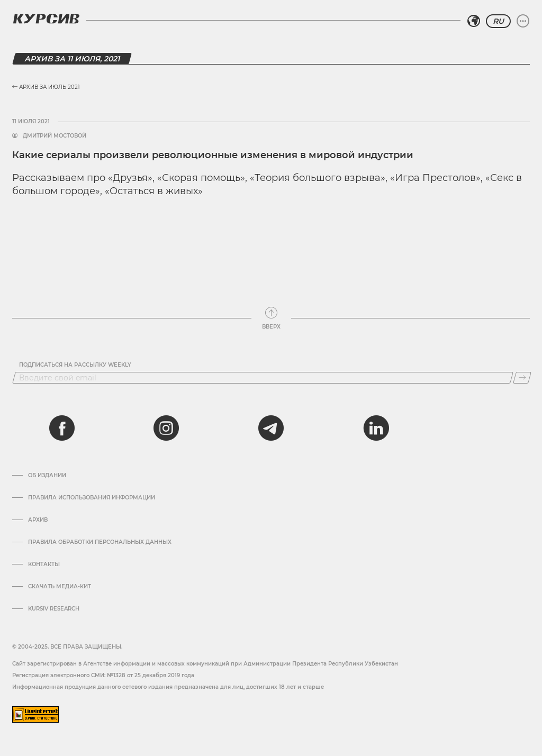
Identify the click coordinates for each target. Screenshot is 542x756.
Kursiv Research (54, 609)
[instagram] (166, 428)
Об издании (47, 476)
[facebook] (62, 428)
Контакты (44, 564)
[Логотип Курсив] (46, 19)
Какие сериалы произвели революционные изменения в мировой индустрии (213, 155)
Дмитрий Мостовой (55, 136)
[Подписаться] (522, 378)
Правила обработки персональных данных (100, 542)
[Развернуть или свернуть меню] (523, 21)
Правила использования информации (92, 498)
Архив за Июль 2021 (46, 87)
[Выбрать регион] (474, 21)
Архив (38, 520)
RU (498, 21)
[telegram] (271, 428)
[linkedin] (376, 428)
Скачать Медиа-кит (60, 587)
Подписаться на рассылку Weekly (75, 365)
